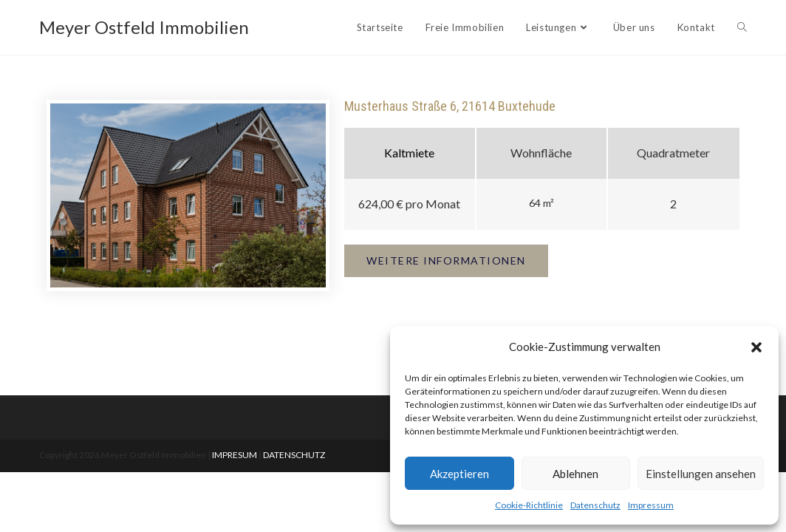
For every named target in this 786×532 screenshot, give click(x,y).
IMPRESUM (235, 455)
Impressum (651, 505)
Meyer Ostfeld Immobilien (144, 27)
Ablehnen (575, 474)
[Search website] (742, 27)
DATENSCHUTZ (294, 455)
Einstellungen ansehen (701, 474)
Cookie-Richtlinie (529, 505)
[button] (756, 347)
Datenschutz (595, 505)
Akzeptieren (459, 474)
